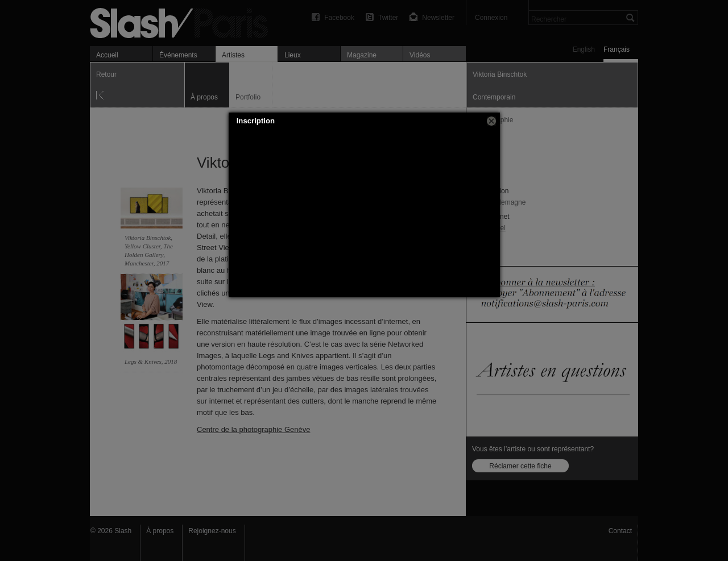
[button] (491, 121)
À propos (160, 531)
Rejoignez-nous (212, 531)
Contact (620, 531)
